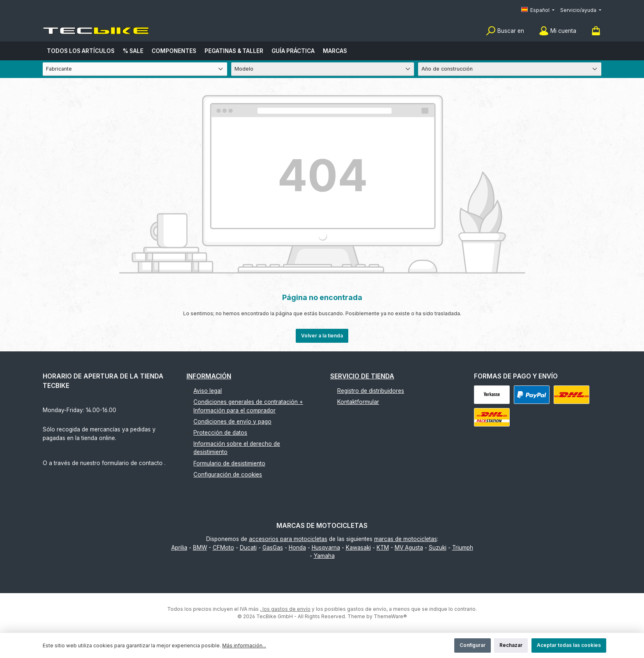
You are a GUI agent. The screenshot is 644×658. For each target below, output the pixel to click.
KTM (383, 548)
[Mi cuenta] (558, 31)
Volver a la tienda (322, 336)
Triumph (463, 548)
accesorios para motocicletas (288, 539)
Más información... (244, 645)
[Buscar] (505, 31)
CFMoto (223, 548)
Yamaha (324, 556)
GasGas (273, 548)
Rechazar (511, 645)
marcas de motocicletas (406, 539)
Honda (297, 548)
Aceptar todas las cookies (569, 645)
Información (209, 376)
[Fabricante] (135, 69)
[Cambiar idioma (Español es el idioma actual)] (538, 10)
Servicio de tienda (362, 376)
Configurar (473, 645)
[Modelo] (323, 69)
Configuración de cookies (228, 475)
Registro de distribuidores (371, 391)
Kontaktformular (358, 402)
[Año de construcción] (510, 69)
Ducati (248, 548)
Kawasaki (358, 548)
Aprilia (179, 548)
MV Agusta (409, 548)
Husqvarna (326, 548)
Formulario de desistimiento (229, 463)
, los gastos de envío (285, 609)
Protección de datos (220, 433)
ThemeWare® (390, 616)
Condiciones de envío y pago (232, 422)
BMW (200, 548)
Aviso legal (208, 391)
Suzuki (438, 548)
